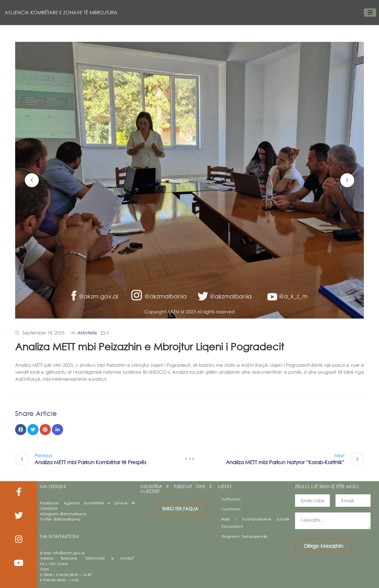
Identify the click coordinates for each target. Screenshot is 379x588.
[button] (32, 180)
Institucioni (231, 499)
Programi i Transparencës (245, 537)
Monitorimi (231, 509)
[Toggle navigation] (370, 13)
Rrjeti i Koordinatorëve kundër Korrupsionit (256, 523)
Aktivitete (87, 333)
